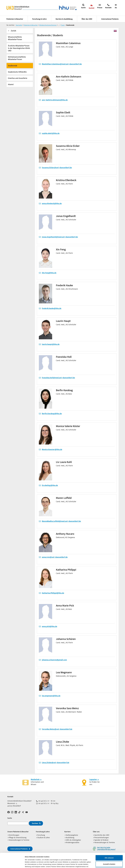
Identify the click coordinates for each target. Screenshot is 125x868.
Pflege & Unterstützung (18, 838)
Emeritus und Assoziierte (18, 78)
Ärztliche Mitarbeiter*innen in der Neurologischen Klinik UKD (19, 48)
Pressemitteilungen (102, 838)
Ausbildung (70, 838)
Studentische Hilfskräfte (17, 72)
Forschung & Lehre (39, 19)
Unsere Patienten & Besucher (18, 832)
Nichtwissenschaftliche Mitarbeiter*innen (17, 58)
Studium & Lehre (44, 838)
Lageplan (93, 780)
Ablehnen (109, 856)
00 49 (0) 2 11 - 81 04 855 (48, 803)
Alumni (11, 84)
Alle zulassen (109, 843)
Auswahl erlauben (109, 849)
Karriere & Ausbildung (64, 19)
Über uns (96, 832)
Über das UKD (87, 19)
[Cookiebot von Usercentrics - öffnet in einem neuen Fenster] (12, 864)
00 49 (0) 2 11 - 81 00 (47, 801)
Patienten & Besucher (15, 19)
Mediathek (35, 780)
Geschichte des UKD (102, 835)
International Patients (110, 19)
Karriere (67, 832)
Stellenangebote (72, 835)
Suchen (35, 823)
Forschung (41, 835)
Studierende (13, 66)
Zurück (13, 31)
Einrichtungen (14, 835)
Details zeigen (101, 864)
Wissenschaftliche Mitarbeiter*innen (15, 38)
